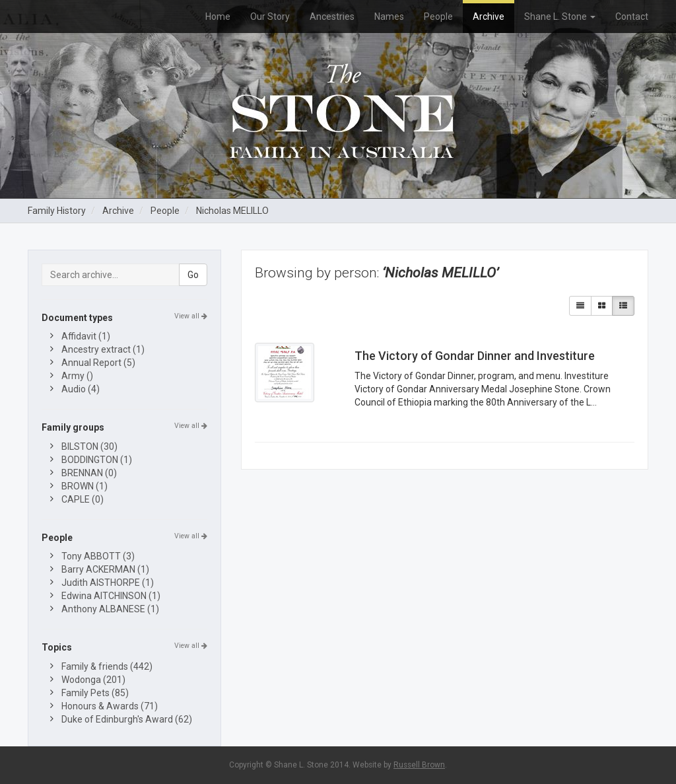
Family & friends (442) (107, 666)
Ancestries (332, 17)
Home (218, 17)
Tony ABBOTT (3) (98, 556)
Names (389, 17)
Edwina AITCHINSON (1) (111, 596)
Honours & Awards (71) (110, 706)
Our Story (270, 17)
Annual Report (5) (98, 363)
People (438, 17)
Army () (77, 376)
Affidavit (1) (86, 336)
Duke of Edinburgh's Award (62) (127, 719)
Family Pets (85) (95, 693)
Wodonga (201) (93, 680)
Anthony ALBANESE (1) (110, 609)
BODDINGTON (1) (97, 460)
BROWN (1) (84, 486)
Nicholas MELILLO (232, 211)
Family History (57, 211)
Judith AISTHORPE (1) (108, 583)
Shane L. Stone (560, 17)
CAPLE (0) (83, 499)
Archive (489, 17)
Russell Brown (419, 765)
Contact (632, 17)
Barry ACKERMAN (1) (105, 569)
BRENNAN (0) (89, 473)
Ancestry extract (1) (103, 349)
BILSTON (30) (89, 446)
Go (193, 275)
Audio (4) (81, 389)
